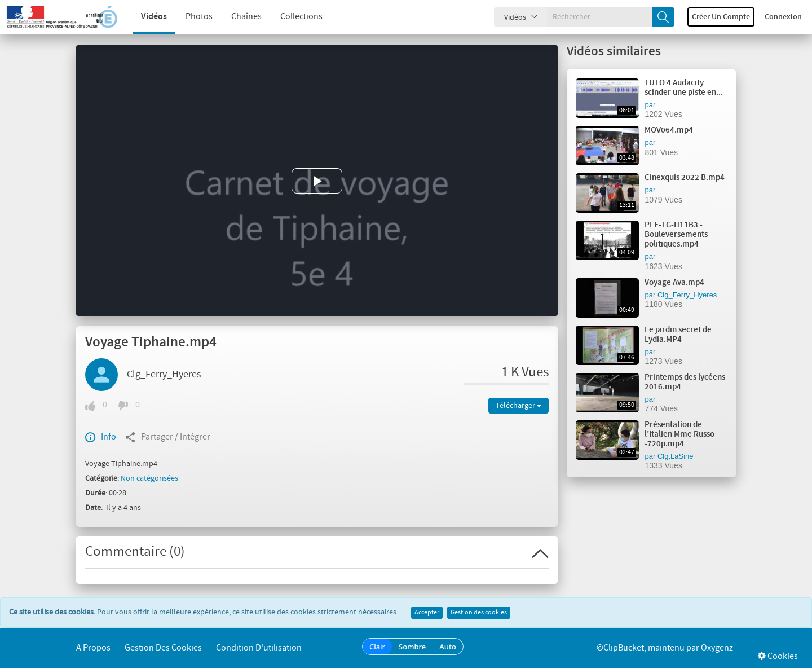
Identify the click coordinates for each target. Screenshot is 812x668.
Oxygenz (717, 648)
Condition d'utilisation (259, 648)
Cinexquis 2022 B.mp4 (685, 178)
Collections (293, 17)
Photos (191, 17)
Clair (377, 647)
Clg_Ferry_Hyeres (164, 375)
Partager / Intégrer (168, 437)
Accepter (427, 613)
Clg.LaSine (676, 456)
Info (101, 437)
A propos (93, 648)
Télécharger (518, 406)
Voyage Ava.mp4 (674, 283)
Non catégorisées (149, 478)
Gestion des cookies (479, 613)
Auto (448, 647)
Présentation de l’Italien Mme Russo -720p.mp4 (679, 434)
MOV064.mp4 (669, 130)
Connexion (783, 17)
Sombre (412, 647)
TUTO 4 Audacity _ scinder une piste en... (684, 88)
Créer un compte (721, 17)
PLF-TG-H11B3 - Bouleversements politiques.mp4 (676, 235)
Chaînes (238, 17)
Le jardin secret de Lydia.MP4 (678, 335)
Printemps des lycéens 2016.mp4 (685, 382)
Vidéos (145, 17)
